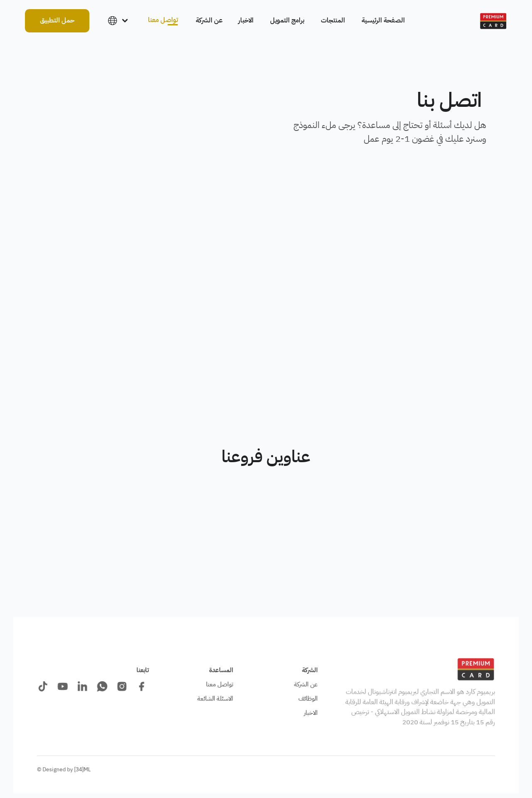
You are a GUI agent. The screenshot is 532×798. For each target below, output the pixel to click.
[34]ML (82, 769)
